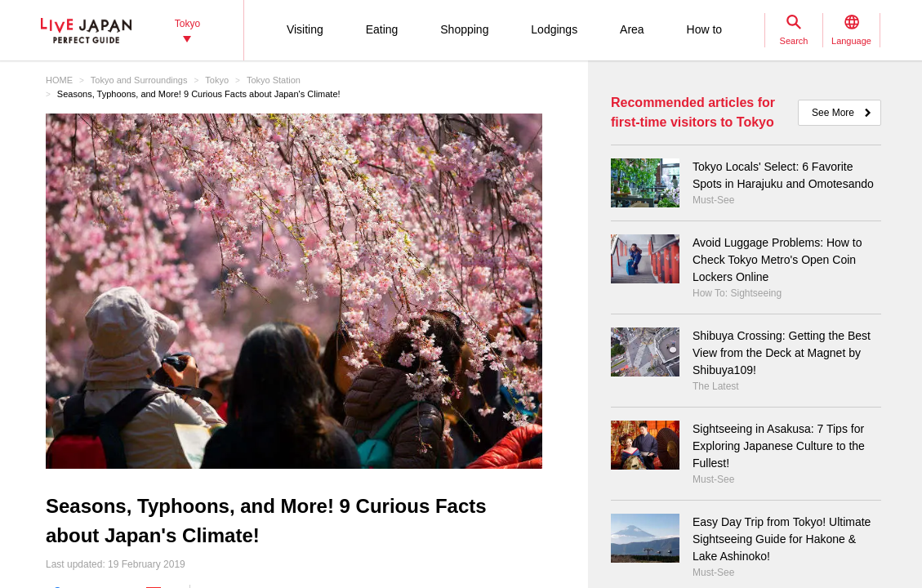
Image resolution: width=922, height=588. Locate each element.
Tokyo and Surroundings (139, 80)
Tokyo (217, 80)
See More (833, 113)
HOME (59, 80)
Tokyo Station (274, 80)
